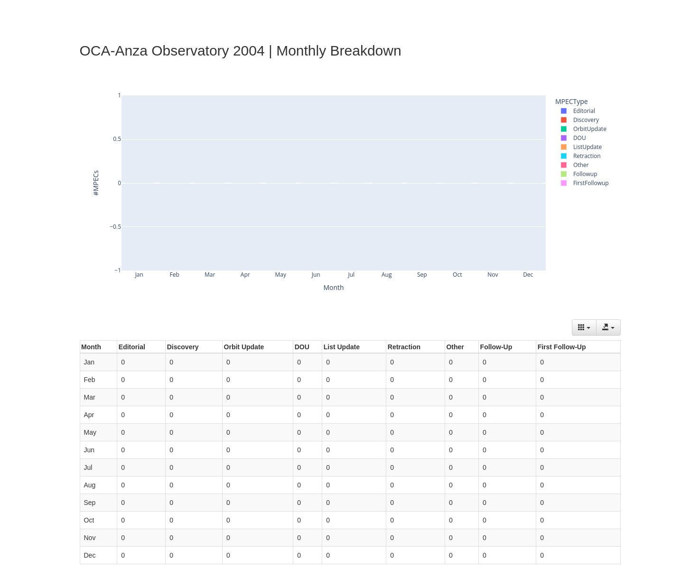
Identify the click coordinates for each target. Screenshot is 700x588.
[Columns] (584, 327)
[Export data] (608, 327)
